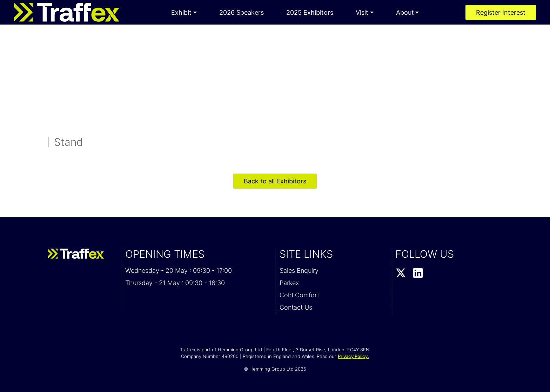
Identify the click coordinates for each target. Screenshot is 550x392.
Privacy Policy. (353, 356)
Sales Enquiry (299, 271)
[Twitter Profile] (401, 273)
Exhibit (181, 12)
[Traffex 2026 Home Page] (67, 12)
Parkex (289, 283)
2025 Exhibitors (310, 12)
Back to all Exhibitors (275, 181)
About (405, 12)
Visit (362, 12)
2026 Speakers (242, 12)
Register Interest (501, 12)
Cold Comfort (299, 295)
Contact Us (296, 307)
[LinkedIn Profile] (418, 273)
